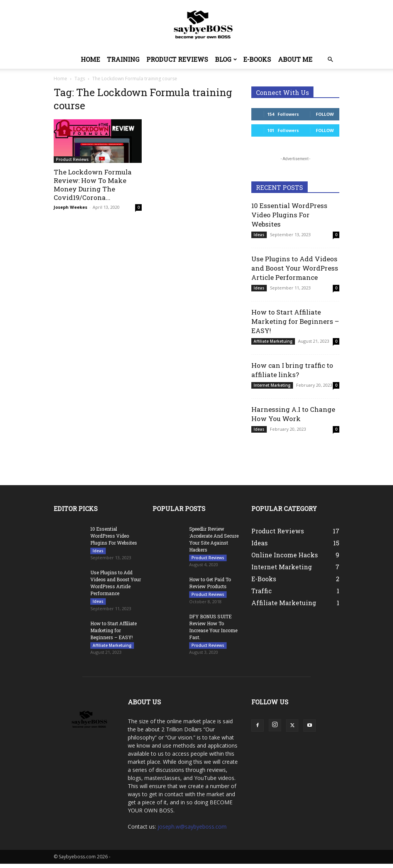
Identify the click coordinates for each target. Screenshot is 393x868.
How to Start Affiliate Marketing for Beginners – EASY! (295, 321)
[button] (330, 60)
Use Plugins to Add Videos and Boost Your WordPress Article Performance (295, 268)
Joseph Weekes (70, 207)
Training (123, 59)
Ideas (259, 235)
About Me (295, 59)
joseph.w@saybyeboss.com (192, 831)
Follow (325, 114)
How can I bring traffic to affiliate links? (292, 370)
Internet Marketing (272, 385)
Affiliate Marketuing (273, 341)
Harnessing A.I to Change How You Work (293, 414)
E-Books (257, 59)
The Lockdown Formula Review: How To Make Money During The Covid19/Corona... (93, 185)
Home (90, 59)
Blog (226, 59)
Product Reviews (177, 59)
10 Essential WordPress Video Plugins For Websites (289, 215)
